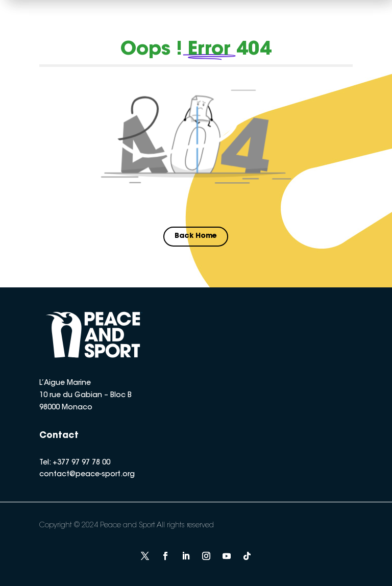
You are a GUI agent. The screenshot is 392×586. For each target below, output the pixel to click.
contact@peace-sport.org (87, 475)
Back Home (196, 236)
